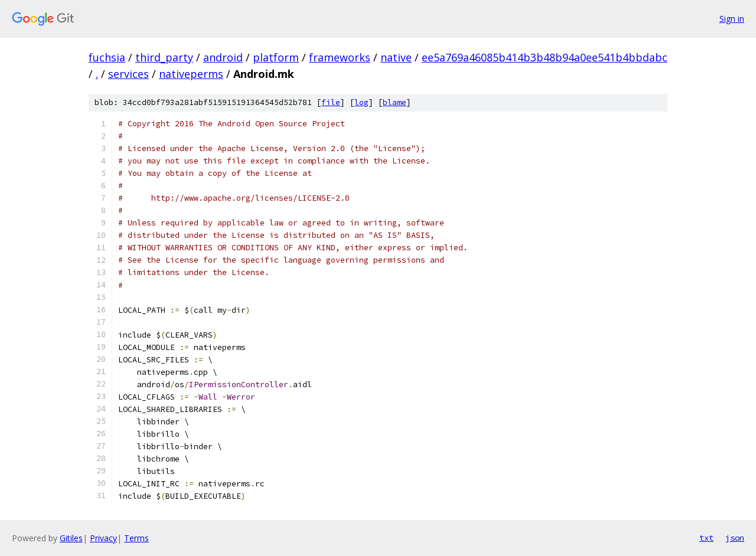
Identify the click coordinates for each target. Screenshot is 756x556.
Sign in (732, 19)
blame (395, 102)
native (396, 57)
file (331, 102)
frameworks (340, 57)
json (735, 538)
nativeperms (191, 74)
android (223, 57)
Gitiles (71, 538)
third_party (164, 57)
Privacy (103, 538)
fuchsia (107, 57)
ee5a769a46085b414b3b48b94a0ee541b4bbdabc (545, 57)
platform (276, 57)
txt (706, 538)
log (361, 102)
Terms (136, 538)
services (128, 74)
